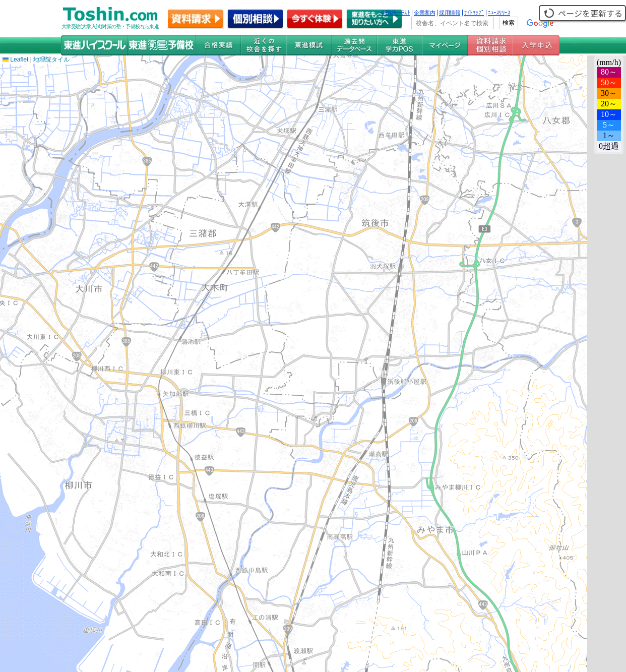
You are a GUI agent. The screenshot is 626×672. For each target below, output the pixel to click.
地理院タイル (51, 59)
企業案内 (424, 13)
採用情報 (450, 13)
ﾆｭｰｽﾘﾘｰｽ (499, 13)
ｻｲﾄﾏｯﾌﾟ (474, 13)
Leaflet (15, 59)
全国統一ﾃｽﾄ (395, 13)
